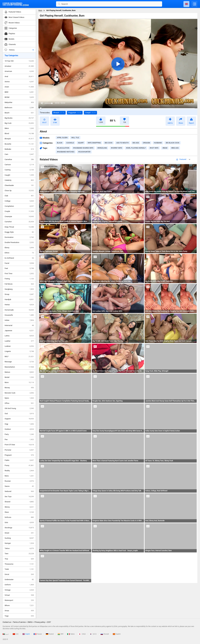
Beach (19, 113)
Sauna (19, 486)
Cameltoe (19, 159)
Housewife (19, 315)
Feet (19, 268)
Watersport (19, 600)
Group (19, 294)
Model (19, 377)
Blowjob (19, 139)
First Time (19, 274)
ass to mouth (122, 143)
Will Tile (75, 138)
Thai (19, 559)
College (19, 201)
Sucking (19, 538)
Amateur (19, 66)
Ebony (19, 248)
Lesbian (19, 346)
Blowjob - (59, 113)
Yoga (19, 616)
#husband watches (66, 152)
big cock (109, 143)
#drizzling (102, 148)
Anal (19, 76)
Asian (19, 87)
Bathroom (19, 108)
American (19, 71)
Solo (19, 523)
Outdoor (19, 429)
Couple (19, 211)
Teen (19, 554)
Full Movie (19, 284)
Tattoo (19, 548)
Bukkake (19, 149)
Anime (19, 82)
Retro (19, 476)
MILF (19, 357)
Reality (19, 471)
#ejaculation (63, 148)
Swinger (19, 543)
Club (19, 196)
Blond (19, 134)
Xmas (19, 611)
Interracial (19, 325)
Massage (19, 362)
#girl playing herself (136, 148)
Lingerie (19, 351)
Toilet (19, 569)
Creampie (19, 217)
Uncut (19, 574)
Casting (19, 170)
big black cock (172, 143)
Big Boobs (19, 118)
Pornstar (19, 450)
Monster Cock (19, 393)
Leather (19, 341)
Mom (19, 382)
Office (19, 403)
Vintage (19, 590)
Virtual (19, 595)
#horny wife (117, 148)
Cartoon (19, 165)
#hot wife (154, 148)
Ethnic (19, 253)
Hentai (19, 305)
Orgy (19, 424)
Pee (19, 440)
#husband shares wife (83, 148)
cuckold (70, 143)
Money (19, 388)
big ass (136, 143)
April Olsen (62, 138)
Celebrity (19, 180)
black (60, 143)
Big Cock (19, 123)
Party (19, 434)
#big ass (175, 148)
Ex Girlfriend (19, 258)
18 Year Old (19, 61)
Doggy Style (19, 232)
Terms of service (19, 622)
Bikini (19, 128)
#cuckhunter (84, 152)
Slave (19, 512)
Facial (19, 263)
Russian (19, 481)
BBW (19, 92)
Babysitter (19, 102)
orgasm (146, 143)
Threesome (19, 564)
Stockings (19, 528)
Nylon (19, 398)
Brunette (19, 144)
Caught (19, 175)
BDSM (19, 97)
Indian (19, 320)
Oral (19, 414)
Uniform (19, 585)
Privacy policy (40, 622)
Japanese (19, 331)
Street (19, 533)
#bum (165, 148)
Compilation (19, 206)
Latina (19, 336)
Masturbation (19, 367)
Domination (19, 237)
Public (19, 460)
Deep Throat (19, 227)
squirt (81, 143)
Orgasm (19, 419)
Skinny (19, 507)
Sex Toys (19, 497)
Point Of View (19, 445)
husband (158, 143)
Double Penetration (19, 242)
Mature (19, 372)
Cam (19, 154)
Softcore (19, 517)
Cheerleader (19, 185)
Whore (19, 605)
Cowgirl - (90, 113)
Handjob (19, 300)
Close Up (19, 191)
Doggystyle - (75, 113)
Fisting (19, 279)
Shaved (19, 502)
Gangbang (19, 289)
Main (40, 10)
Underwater (19, 580)
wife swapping (94, 143)
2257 (49, 622)
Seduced (19, 491)
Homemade (19, 310)
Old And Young (19, 408)
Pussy (19, 465)
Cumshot (19, 222)
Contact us (7, 622)
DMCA (30, 622)
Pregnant (19, 455)
